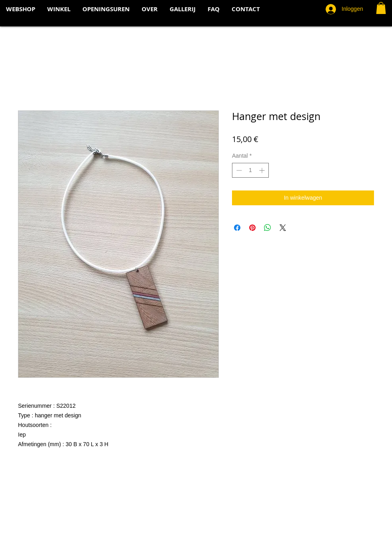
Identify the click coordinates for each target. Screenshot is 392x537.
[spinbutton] (250, 170)
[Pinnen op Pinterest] (252, 228)
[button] (381, 8)
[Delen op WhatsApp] (268, 228)
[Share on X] (283, 228)
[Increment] (263, 170)
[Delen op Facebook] (237, 228)
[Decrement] (238, 170)
